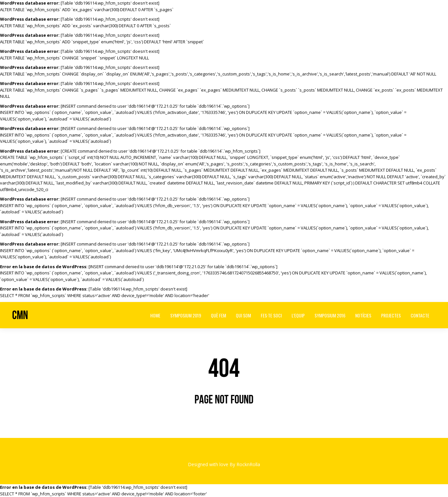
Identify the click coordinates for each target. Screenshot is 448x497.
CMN (20, 315)
